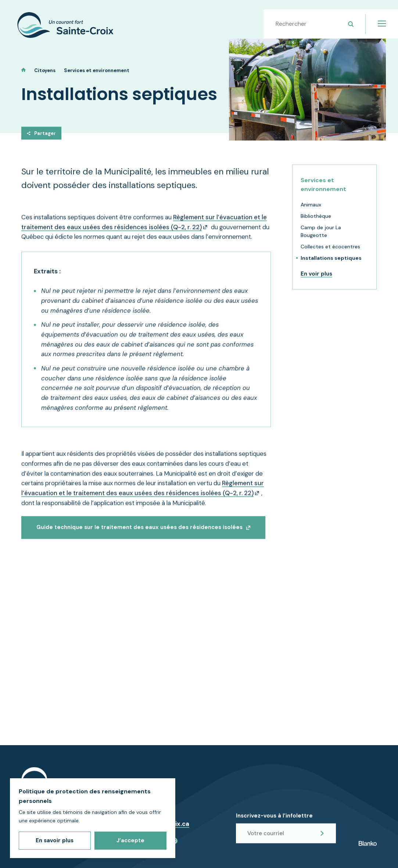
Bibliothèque (316, 223)
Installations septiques (331, 264)
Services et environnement (97, 70)
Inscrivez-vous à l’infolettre (274, 821)
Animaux (311, 211)
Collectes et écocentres (330, 253)
